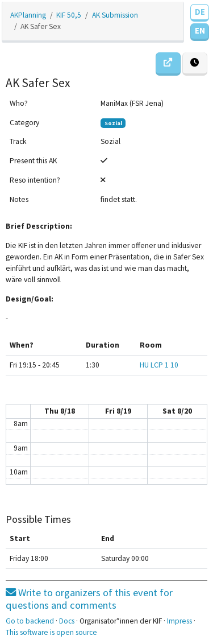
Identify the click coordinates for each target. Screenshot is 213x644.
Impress (179, 621)
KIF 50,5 (69, 15)
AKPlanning (28, 15)
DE (200, 12)
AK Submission (115, 15)
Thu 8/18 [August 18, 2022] (60, 411)
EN (200, 30)
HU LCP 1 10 (159, 365)
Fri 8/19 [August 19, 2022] (118, 411)
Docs (67, 621)
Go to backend (30, 621)
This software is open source (51, 632)
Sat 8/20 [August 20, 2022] (177, 411)
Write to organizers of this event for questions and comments (89, 599)
